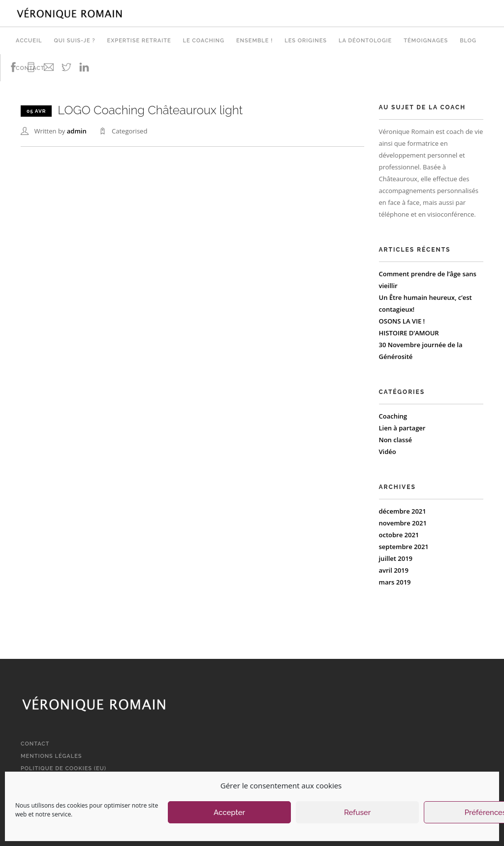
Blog (468, 41)
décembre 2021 (403, 511)
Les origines (306, 41)
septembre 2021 (404, 547)
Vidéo (388, 452)
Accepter (229, 813)
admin (77, 131)
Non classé (396, 440)
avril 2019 (394, 570)
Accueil (29, 41)
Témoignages (426, 41)
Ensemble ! (254, 41)
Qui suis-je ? (74, 41)
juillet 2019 (396, 558)
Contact (35, 744)
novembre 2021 (403, 523)
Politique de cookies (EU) (63, 768)
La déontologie (365, 41)
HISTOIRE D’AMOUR (409, 333)
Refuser (357, 813)
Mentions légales (51, 756)
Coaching (393, 416)
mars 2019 (395, 582)
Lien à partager (402, 428)
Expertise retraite (139, 41)
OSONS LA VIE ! (402, 321)
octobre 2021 (399, 535)
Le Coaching (204, 41)
